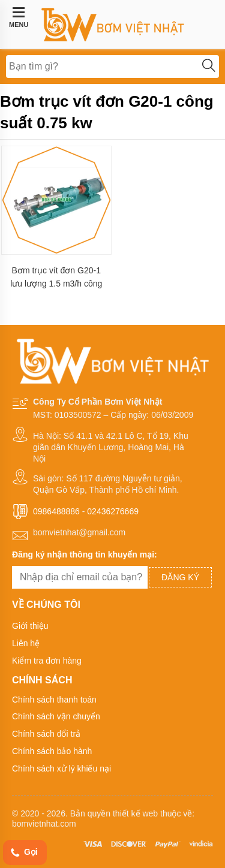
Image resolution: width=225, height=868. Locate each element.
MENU (19, 17)
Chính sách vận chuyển (56, 716)
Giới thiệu (30, 626)
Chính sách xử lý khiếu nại (61, 768)
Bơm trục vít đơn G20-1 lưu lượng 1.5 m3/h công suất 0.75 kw (56, 277)
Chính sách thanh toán (54, 700)
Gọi (23, 853)
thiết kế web (135, 813)
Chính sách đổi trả (46, 734)
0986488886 (56, 511)
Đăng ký (180, 577)
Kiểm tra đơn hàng (47, 661)
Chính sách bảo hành (52, 751)
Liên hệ (26, 643)
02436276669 (113, 511)
